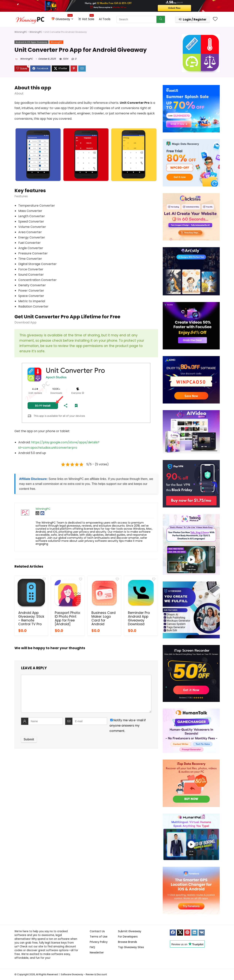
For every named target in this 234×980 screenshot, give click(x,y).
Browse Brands (128, 942)
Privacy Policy (99, 942)
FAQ (92, 947)
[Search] (161, 19)
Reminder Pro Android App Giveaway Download (139, 618)
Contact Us (97, 931)
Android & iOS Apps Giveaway (31, 42)
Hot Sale (86, 18)
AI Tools (105, 19)
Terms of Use (99, 937)
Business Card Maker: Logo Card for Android (104, 618)
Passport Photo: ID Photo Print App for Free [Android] (68, 618)
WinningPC (21, 32)
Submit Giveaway (130, 931)
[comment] (86, 694)
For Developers (128, 937)
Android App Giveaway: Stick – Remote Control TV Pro (31, 618)
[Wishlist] (215, 19)
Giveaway (62, 18)
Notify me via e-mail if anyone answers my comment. (128, 726)
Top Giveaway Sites (131, 947)
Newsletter (97, 952)
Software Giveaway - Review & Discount (84, 974)
